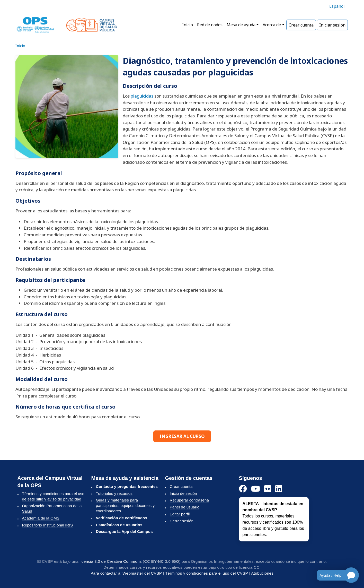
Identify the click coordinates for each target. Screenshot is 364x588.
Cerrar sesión (182, 521)
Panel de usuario (185, 507)
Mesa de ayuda (241, 25)
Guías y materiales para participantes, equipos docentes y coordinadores (125, 505)
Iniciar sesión (332, 25)
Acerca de (272, 25)
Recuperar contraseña (189, 500)
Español (337, 6)
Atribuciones (262, 573)
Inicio (188, 25)
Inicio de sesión (183, 493)
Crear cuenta (301, 25)
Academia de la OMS (41, 518)
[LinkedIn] (279, 489)
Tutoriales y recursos (114, 493)
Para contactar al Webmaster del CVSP (126, 573)
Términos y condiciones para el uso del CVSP (207, 573)
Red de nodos (210, 25)
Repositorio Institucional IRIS (48, 525)
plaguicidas (142, 96)
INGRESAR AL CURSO (182, 436)
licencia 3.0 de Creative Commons (111, 561)
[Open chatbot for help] (334, 575)
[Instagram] (268, 489)
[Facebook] (243, 489)
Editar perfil (180, 514)
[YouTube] (256, 489)
